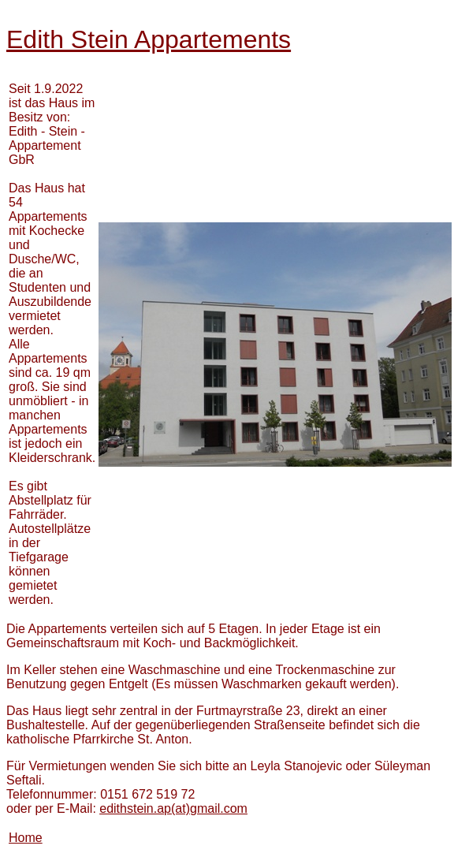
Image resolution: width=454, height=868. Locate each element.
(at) (173, 808)
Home (26, 838)
